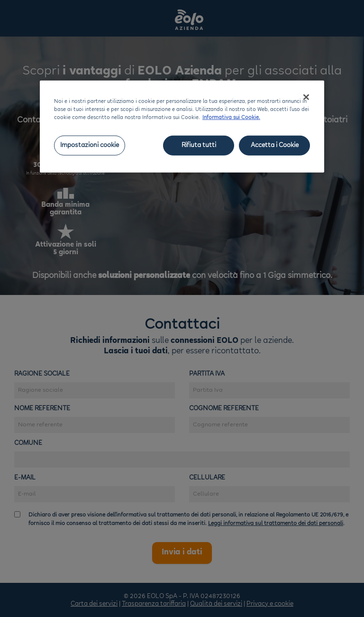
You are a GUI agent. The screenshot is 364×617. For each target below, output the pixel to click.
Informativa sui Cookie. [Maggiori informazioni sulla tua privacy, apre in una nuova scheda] (231, 118)
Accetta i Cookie (275, 146)
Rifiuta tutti (199, 146)
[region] (182, 127)
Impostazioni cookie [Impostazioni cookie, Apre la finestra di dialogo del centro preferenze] (90, 146)
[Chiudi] (306, 97)
